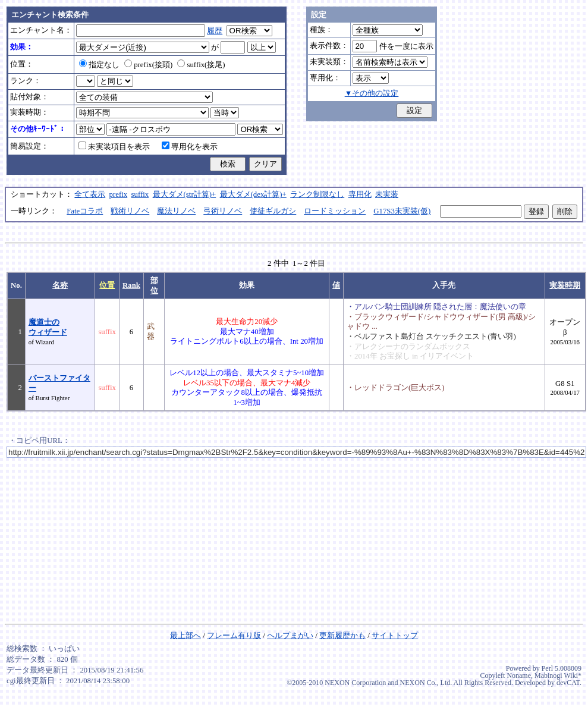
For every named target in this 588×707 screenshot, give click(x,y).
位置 (107, 285)
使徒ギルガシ (273, 211)
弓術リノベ (223, 211)
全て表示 (90, 194)
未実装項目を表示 (114, 147)
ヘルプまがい (290, 636)
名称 (60, 285)
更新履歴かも (342, 636)
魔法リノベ (176, 211)
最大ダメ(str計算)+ (185, 194)
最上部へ (185, 636)
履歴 (215, 31)
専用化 (360, 194)
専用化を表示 (190, 147)
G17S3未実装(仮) (402, 211)
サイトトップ (395, 636)
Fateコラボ (85, 211)
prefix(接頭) (148, 65)
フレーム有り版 (234, 636)
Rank (131, 285)
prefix (119, 194)
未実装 (387, 194)
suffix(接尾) (201, 65)
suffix (140, 194)
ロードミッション (335, 211)
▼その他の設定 (372, 93)
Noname (519, 675)
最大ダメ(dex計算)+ (253, 194)
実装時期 (565, 285)
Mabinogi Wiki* (558, 675)
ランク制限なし (317, 194)
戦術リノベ (130, 211)
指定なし (99, 65)
